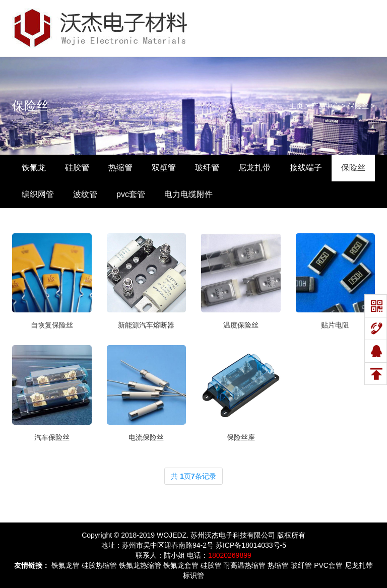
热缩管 (120, 168)
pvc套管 (131, 194)
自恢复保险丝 (52, 325)
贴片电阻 (335, 325)
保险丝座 (241, 437)
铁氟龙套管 (181, 565)
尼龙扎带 (254, 168)
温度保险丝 (241, 325)
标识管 (193, 575)
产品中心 (326, 106)
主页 (296, 106)
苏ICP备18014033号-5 (251, 545)
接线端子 (306, 168)
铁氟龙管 (66, 565)
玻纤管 (207, 168)
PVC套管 (328, 565)
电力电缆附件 (188, 194)
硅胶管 (77, 168)
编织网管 (38, 194)
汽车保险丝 (52, 437)
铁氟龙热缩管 (140, 565)
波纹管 (85, 194)
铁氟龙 (34, 168)
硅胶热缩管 (99, 565)
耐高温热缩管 (244, 565)
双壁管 (164, 168)
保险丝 (30, 106)
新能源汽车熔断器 (146, 325)
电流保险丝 (146, 437)
